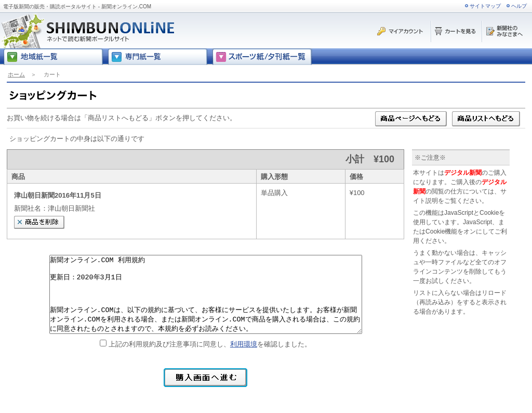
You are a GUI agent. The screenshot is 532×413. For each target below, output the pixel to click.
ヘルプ (519, 6)
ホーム (16, 74)
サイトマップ (485, 6)
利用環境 (244, 344)
